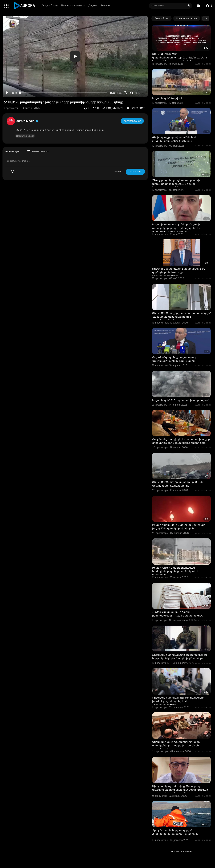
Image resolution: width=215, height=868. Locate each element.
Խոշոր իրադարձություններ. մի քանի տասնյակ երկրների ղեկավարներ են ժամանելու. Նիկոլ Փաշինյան (176, 228)
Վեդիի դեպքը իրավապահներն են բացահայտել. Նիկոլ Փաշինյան (174, 139)
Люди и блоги (50, 5)
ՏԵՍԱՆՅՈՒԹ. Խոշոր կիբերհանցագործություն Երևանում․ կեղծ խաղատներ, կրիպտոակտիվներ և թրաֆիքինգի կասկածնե (180, 59)
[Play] (7, 93)
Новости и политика (73, 5)
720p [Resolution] (137, 93)
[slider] (63, 93)
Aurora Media (27, 121)
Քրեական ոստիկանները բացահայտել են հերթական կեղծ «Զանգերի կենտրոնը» (180, 657)
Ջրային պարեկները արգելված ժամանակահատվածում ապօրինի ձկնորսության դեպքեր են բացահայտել (178, 834)
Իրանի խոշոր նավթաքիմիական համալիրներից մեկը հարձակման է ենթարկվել (175, 571)
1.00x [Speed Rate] (120, 93)
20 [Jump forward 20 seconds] (125, 93)
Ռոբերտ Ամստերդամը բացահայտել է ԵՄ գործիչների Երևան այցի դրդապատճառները (179, 272)
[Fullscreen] (143, 93)
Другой (93, 5)
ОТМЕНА (117, 172)
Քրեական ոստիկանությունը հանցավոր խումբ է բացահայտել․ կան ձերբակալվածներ (178, 701)
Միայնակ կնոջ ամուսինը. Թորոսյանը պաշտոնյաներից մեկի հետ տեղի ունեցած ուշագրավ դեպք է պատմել (180, 790)
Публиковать (135, 172)
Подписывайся (133, 121)
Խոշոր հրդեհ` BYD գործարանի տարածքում (180, 400)
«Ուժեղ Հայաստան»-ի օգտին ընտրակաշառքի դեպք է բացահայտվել (178, 614)
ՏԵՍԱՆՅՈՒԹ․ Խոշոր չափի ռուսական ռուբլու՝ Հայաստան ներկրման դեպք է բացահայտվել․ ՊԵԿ (181, 317)
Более (105, 5)
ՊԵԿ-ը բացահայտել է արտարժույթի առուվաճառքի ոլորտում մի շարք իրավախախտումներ (176, 184)
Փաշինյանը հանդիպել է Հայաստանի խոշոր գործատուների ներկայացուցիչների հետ (181, 441)
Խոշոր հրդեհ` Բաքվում (167, 98)
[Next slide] (206, 18)
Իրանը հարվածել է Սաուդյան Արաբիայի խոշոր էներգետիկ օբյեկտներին (179, 527)
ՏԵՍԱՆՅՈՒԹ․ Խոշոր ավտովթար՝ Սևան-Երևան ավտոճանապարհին (178, 484)
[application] (75, 56)
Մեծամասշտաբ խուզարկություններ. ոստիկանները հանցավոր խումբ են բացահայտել (176, 746)
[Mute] (131, 93)
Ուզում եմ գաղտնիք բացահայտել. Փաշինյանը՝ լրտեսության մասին (174, 359)
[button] (208, 6)
